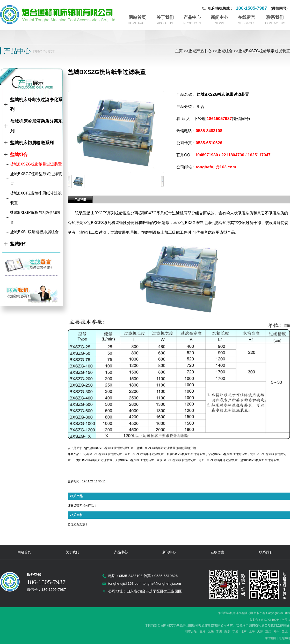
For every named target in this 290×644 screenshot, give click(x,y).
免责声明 (284, 638)
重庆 (268, 631)
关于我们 (165, 17)
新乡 (227, 631)
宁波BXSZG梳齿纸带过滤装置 (228, 454)
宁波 (235, 631)
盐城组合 (225, 51)
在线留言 (246, 17)
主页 (179, 51)
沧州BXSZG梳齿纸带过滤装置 (218, 460)
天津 (260, 631)
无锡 (211, 631)
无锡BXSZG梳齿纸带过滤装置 (102, 454)
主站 (203, 631)
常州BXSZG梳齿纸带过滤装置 (144, 454)
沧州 (276, 631)
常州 (219, 631)
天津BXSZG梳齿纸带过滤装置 (135, 460)
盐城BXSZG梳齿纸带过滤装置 (264, 51)
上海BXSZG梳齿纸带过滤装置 (93, 460)
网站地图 (270, 638)
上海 (252, 631)
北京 (244, 631)
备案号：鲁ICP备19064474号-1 (270, 620)
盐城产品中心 (200, 51)
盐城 (285, 631)
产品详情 (80, 200)
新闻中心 (219, 17)
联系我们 (275, 17)
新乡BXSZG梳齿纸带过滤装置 (186, 454)
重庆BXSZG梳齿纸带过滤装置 (176, 460)
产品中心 (192, 17)
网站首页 (137, 17)
